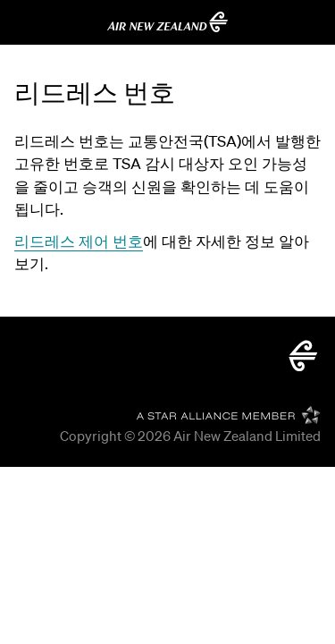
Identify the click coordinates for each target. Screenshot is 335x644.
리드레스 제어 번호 (79, 241)
